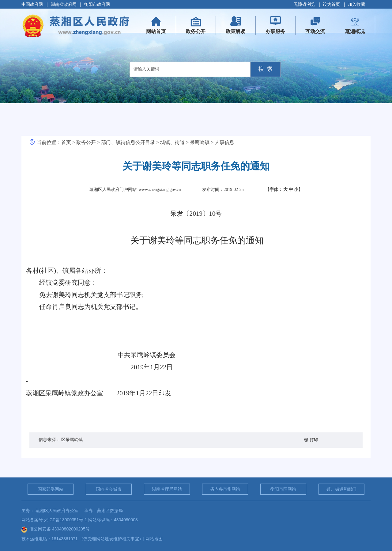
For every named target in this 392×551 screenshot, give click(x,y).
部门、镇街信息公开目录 (128, 142)
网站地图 (154, 539)
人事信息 (224, 142)
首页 (66, 142)
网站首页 (159, 27)
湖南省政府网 (64, 4)
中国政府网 (32, 4)
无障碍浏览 (304, 4)
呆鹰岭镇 (200, 142)
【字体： (284, 190)
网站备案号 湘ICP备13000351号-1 (54, 520)
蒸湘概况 (355, 31)
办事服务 (275, 31)
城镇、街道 (172, 142)
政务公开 (196, 31)
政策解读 (236, 31)
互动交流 (315, 31)
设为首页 (331, 4)
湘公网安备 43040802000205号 (56, 529)
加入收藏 (356, 4)
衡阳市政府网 (97, 4)
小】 (298, 190)
